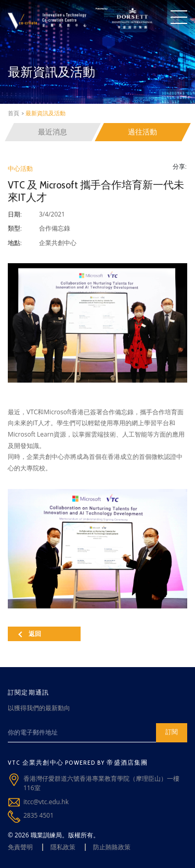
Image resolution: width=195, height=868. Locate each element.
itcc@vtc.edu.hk (46, 802)
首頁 (14, 113)
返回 (30, 634)
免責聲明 (20, 847)
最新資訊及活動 (45, 113)
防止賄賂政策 (112, 847)
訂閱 (172, 732)
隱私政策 (63, 847)
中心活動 (20, 168)
